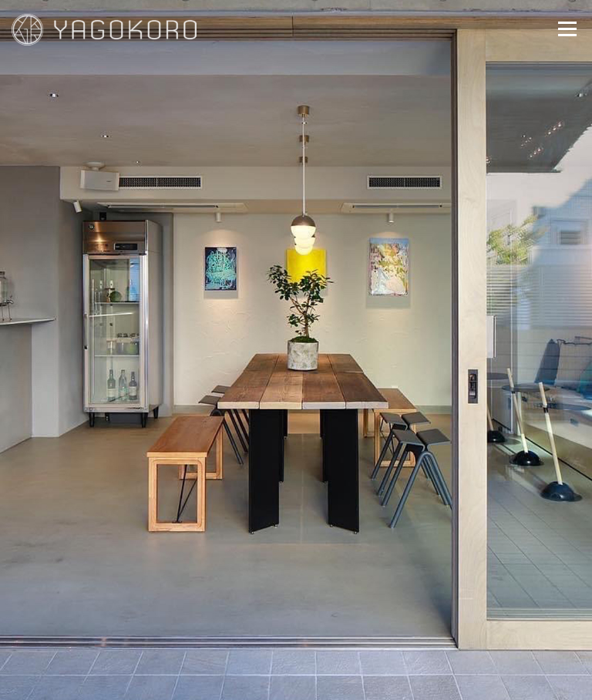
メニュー (567, 29)
